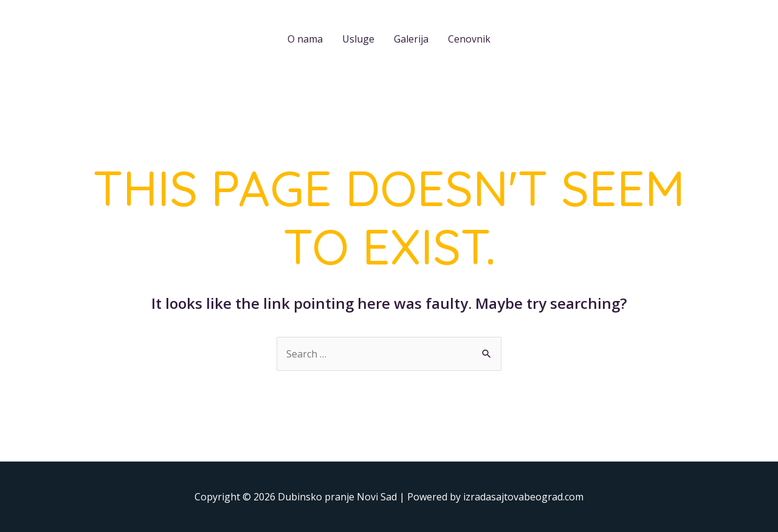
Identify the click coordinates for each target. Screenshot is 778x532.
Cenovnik (469, 39)
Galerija (411, 39)
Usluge (358, 39)
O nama (305, 39)
